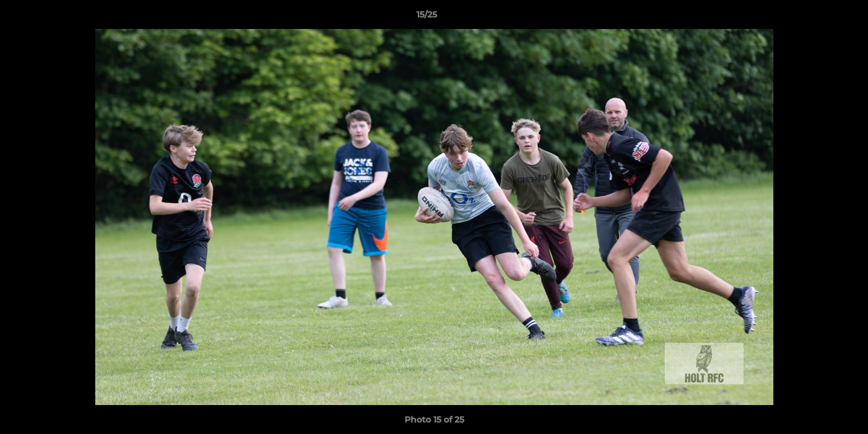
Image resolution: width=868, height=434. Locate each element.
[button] (817, 17)
